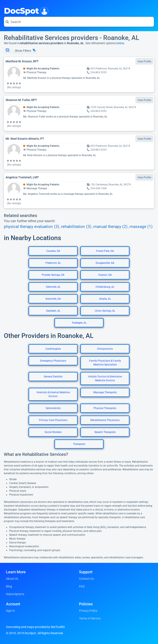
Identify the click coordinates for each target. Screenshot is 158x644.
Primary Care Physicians (53, 420)
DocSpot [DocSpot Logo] (25, 10)
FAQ (82, 586)
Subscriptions (15, 594)
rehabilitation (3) (76, 227)
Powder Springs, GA (53, 275)
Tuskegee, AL (79, 323)
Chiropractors (105, 349)
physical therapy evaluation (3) (32, 227)
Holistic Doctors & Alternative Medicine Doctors (105, 378)
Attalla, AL (105, 299)
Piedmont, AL (53, 263)
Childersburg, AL (105, 287)
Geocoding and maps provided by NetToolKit (35, 627)
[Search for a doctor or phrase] (79, 22)
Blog (9, 586)
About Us (12, 579)
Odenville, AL (53, 287)
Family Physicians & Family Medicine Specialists (105, 363)
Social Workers (53, 432)
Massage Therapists (105, 392)
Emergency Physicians (53, 361)
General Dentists (53, 377)
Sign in (10, 611)
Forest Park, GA (105, 251)
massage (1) (141, 227)
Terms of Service (90, 618)
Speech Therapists (105, 432)
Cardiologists (53, 349)
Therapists (79, 444)
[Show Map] (7, 50)
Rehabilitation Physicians (105, 420)
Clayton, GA (105, 275)
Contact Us (86, 579)
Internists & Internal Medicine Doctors (53, 394)
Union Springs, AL (105, 311)
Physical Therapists (105, 408)
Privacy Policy (88, 611)
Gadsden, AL (53, 311)
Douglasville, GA (105, 263)
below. (121, 43)
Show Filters (25, 51)
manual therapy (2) (110, 227)
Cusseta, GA (53, 251)
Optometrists (53, 408)
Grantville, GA (53, 299)
